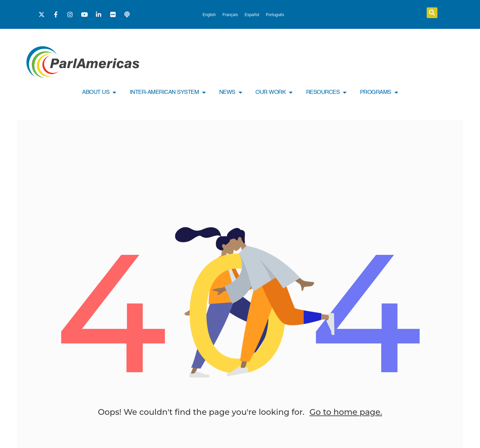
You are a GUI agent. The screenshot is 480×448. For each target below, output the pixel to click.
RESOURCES (326, 92)
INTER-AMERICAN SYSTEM (168, 92)
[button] (432, 13)
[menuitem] (209, 15)
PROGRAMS (379, 92)
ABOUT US (99, 92)
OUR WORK (274, 92)
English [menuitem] (209, 15)
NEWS (231, 92)
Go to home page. (346, 412)
